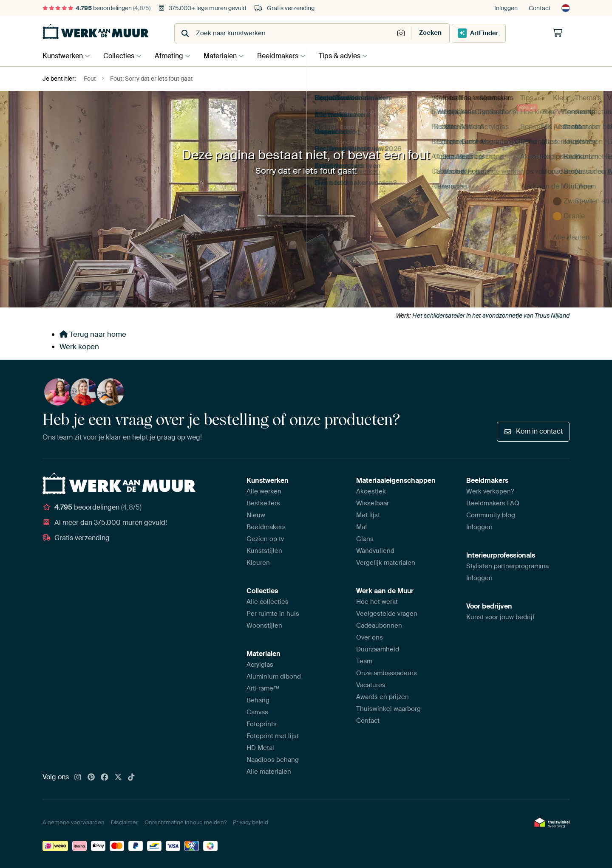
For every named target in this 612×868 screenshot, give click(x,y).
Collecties (121, 56)
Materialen (227, 56)
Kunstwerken (63, 56)
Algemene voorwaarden (74, 822)
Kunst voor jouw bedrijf (500, 617)
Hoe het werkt (377, 602)
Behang (258, 700)
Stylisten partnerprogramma (507, 566)
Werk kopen (79, 347)
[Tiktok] (131, 778)
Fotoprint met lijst (273, 736)
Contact (540, 8)
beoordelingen (96, 8)
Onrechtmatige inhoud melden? (186, 822)
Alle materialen (269, 772)
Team (364, 661)
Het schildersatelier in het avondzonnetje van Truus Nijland (491, 316)
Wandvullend (375, 551)
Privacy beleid (251, 822)
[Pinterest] (91, 778)
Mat (362, 527)
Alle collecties (268, 602)
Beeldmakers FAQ (493, 503)
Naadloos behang (273, 760)
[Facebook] (105, 778)
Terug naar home (93, 334)
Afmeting (173, 56)
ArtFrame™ (263, 688)
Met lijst (368, 515)
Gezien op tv (265, 539)
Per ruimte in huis (273, 614)
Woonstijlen (264, 626)
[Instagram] (78, 778)
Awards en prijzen (382, 697)
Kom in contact (533, 431)
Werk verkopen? (490, 491)
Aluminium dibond (274, 676)
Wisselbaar (373, 503)
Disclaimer (125, 822)
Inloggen (506, 8)
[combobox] (285, 33)
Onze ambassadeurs (387, 673)
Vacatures (371, 685)
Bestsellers (263, 503)
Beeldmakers (286, 56)
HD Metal (260, 748)
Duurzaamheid (378, 649)
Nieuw (256, 515)
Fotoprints (262, 724)
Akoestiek (371, 491)
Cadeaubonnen (379, 626)
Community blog (491, 515)
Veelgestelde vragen (387, 614)
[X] (118, 778)
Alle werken (264, 491)
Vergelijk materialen (386, 563)
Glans (365, 539)
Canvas (257, 712)
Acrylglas (260, 665)
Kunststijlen (264, 551)
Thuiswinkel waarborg (388, 709)
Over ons (370, 637)
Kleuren (258, 563)
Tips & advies (350, 56)
